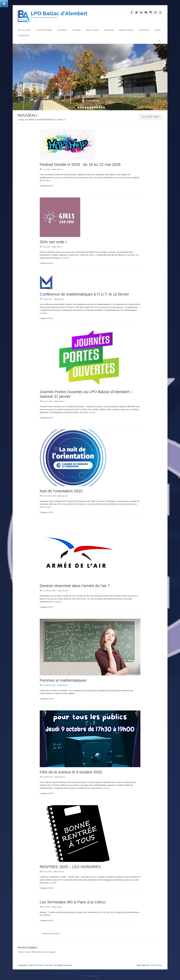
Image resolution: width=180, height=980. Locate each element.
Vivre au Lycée (24, 30)
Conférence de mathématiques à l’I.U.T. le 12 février (84, 294)
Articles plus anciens (50, 934)
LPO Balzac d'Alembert (59, 13)
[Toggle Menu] (4, 4)
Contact (157, 30)
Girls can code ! (53, 242)
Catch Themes (156, 965)
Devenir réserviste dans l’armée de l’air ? (75, 586)
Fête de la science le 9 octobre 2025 (71, 772)
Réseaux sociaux (126, 30)
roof (61, 169)
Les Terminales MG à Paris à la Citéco (73, 902)
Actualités (76, 30)
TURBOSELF (24, 35)
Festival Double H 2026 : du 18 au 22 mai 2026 (80, 164)
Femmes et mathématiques (63, 680)
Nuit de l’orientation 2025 (61, 491)
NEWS (51, 186)
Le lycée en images (44, 30)
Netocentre (109, 30)
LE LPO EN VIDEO (150, 117)
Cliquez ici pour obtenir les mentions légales (37, 952)
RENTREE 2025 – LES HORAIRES (70, 867)
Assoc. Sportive (93, 30)
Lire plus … (47, 180)
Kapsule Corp (93, 976)
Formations (62, 30)
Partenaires (144, 30)
